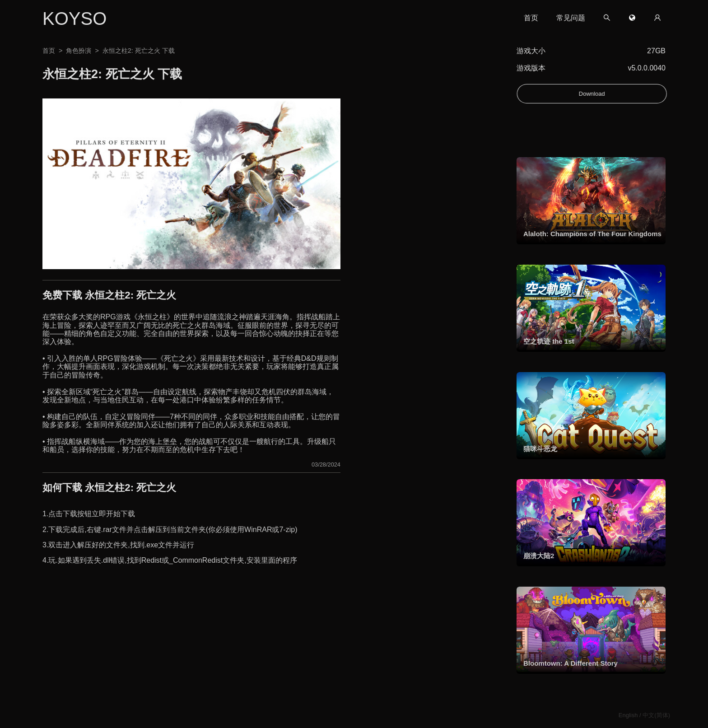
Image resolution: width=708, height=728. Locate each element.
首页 (531, 18)
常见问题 (571, 18)
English (628, 715)
